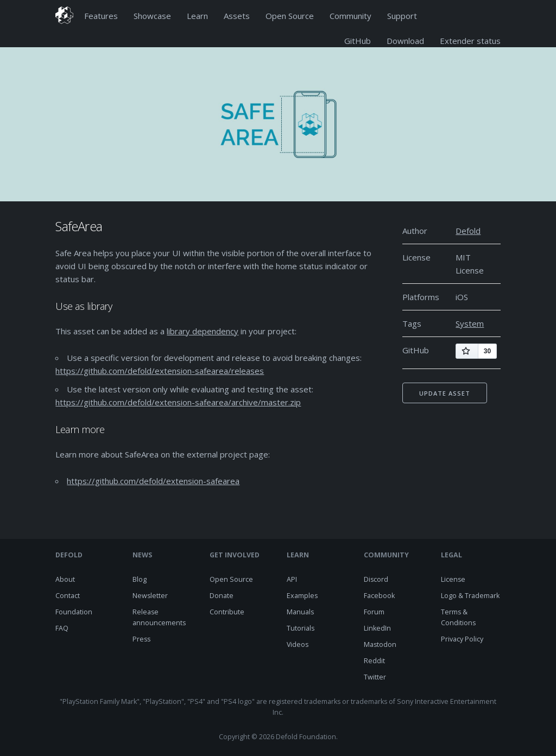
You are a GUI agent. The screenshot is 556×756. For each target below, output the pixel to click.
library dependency (203, 331)
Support (402, 16)
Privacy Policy (462, 639)
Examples (302, 596)
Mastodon (380, 644)
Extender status (470, 41)
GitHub (358, 41)
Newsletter (150, 596)
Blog (140, 579)
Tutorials (301, 628)
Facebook (379, 596)
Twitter (375, 677)
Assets (237, 16)
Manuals (300, 612)
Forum (374, 612)
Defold (468, 231)
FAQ (62, 628)
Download (405, 41)
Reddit (374, 661)
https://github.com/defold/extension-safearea (153, 481)
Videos (298, 644)
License (453, 579)
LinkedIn (377, 628)
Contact (68, 596)
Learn (197, 16)
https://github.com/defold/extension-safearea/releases (160, 371)
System (470, 323)
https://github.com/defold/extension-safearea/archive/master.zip (178, 402)
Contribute (227, 612)
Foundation (74, 612)
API (292, 579)
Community (350, 16)
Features (101, 16)
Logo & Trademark (470, 596)
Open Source (290, 16)
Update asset (445, 393)
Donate (222, 596)
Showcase (152, 16)
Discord (376, 579)
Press (141, 639)
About (65, 579)
